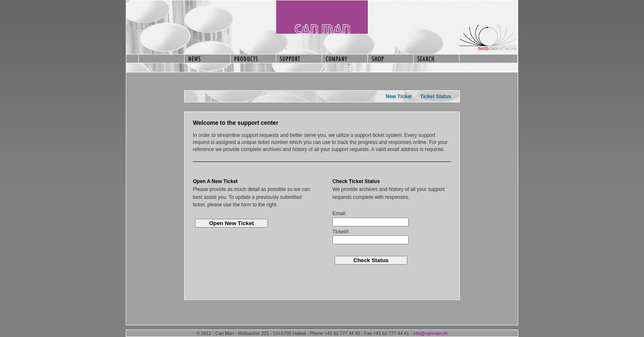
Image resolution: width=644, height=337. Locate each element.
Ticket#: (341, 232)
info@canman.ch (431, 333)
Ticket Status (436, 97)
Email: (339, 213)
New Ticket (399, 97)
